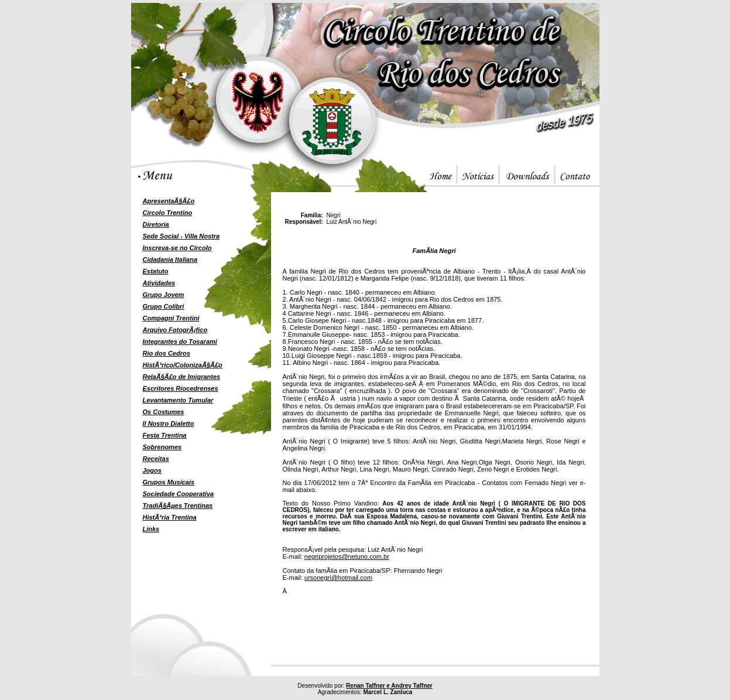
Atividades (159, 283)
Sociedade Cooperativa (179, 494)
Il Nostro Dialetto (169, 424)
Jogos (152, 470)
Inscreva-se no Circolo (177, 248)
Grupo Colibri (164, 306)
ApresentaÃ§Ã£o (169, 201)
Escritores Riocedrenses (181, 388)
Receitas (156, 459)
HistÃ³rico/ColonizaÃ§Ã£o (183, 365)
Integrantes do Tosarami (180, 342)
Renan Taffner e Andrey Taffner (389, 686)
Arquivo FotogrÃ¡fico (175, 330)
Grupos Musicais (169, 482)
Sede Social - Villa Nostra (181, 236)
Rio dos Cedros (167, 353)
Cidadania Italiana (170, 259)
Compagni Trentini (171, 318)
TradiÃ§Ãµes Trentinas (178, 506)
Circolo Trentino (168, 213)
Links (151, 529)
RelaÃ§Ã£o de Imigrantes (182, 377)
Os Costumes (164, 412)
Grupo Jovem (164, 295)
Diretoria (156, 224)
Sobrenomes (162, 447)
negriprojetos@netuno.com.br (347, 556)
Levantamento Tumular (178, 400)
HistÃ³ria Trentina (170, 517)
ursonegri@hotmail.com (338, 578)
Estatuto (156, 271)
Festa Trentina (165, 435)
